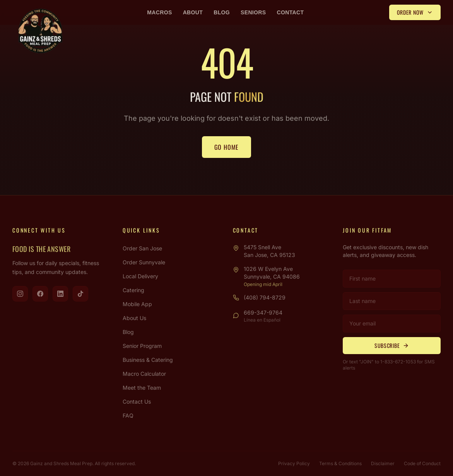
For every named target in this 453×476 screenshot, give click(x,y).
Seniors (253, 12)
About (193, 12)
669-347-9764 (263, 312)
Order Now (415, 12)
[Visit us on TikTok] (80, 294)
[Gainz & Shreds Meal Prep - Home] (40, 31)
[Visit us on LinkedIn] (60, 294)
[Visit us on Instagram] (20, 294)
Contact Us (137, 402)
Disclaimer (383, 463)
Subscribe (392, 345)
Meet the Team (142, 388)
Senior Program (142, 346)
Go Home (227, 147)
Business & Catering (148, 360)
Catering (133, 290)
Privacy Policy (294, 463)
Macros (159, 12)
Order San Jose (142, 248)
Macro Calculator (144, 374)
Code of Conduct (422, 463)
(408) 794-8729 (265, 297)
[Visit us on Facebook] (40, 294)
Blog (222, 12)
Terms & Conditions (340, 463)
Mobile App (137, 304)
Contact (291, 12)
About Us (134, 318)
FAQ (128, 415)
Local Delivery (140, 276)
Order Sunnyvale (144, 262)
